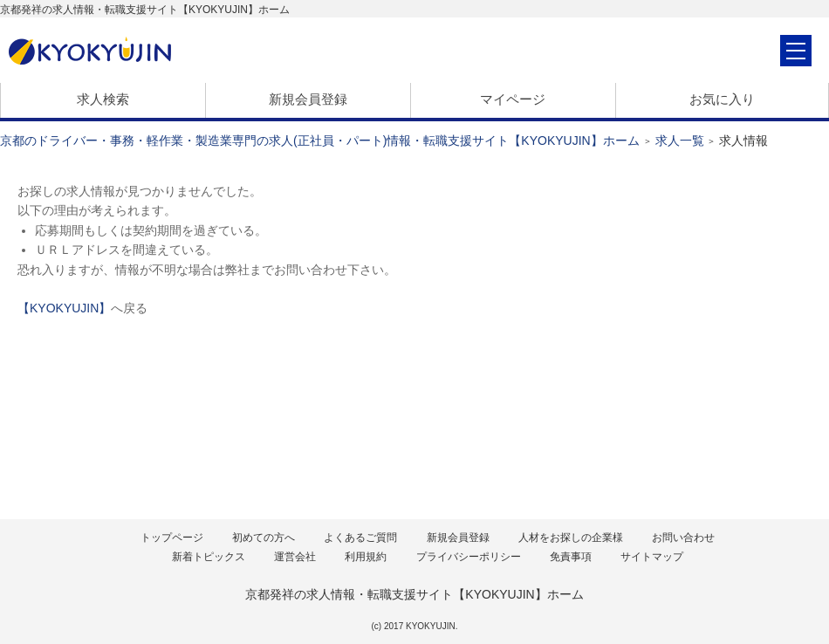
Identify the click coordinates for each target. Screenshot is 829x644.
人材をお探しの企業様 (571, 538)
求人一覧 (680, 140)
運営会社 (295, 557)
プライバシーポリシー (469, 557)
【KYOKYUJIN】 (64, 308)
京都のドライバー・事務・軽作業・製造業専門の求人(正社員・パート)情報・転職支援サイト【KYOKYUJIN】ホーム (320, 140)
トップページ (172, 538)
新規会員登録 (308, 99)
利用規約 (366, 557)
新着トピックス (209, 557)
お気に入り (722, 99)
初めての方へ (264, 538)
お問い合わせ (683, 538)
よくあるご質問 (360, 538)
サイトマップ (652, 557)
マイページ (513, 99)
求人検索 (103, 99)
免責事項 (571, 557)
